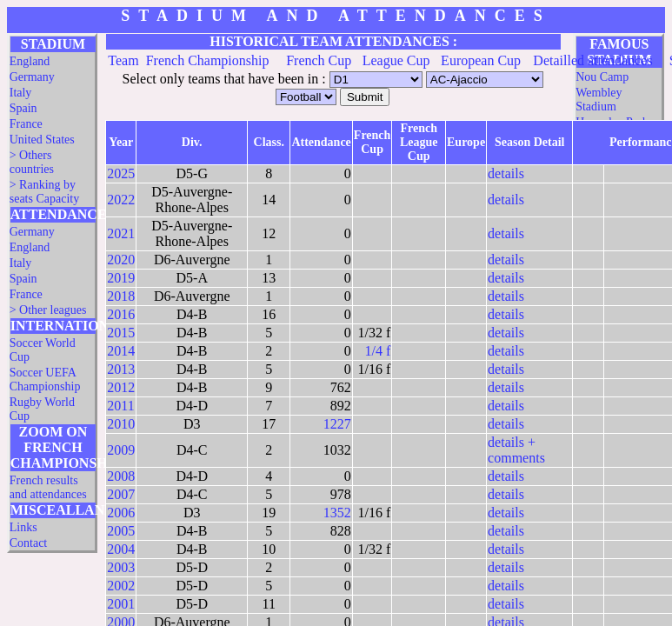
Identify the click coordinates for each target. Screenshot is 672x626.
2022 (121, 200)
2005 (121, 531)
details (506, 173)
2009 (121, 450)
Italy (21, 93)
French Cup (319, 60)
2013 (121, 369)
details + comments (516, 450)
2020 (121, 260)
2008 (121, 476)
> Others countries (32, 162)
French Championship (208, 60)
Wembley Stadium (599, 100)
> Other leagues (48, 310)
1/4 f (378, 351)
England (30, 61)
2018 (121, 296)
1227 (337, 424)
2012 (121, 387)
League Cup (396, 60)
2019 (121, 278)
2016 (121, 314)
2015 (121, 333)
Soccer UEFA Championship (45, 380)
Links (23, 527)
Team (123, 60)
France (26, 124)
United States (42, 140)
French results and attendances (48, 487)
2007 (121, 494)
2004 (121, 549)
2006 (121, 513)
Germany (32, 77)
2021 (121, 233)
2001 (121, 604)
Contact (29, 543)
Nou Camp (602, 77)
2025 (121, 173)
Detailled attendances (592, 60)
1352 (337, 513)
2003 (121, 567)
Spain (23, 108)
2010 (121, 424)
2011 (120, 406)
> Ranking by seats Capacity (44, 192)
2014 (121, 351)
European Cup (481, 60)
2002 (121, 586)
